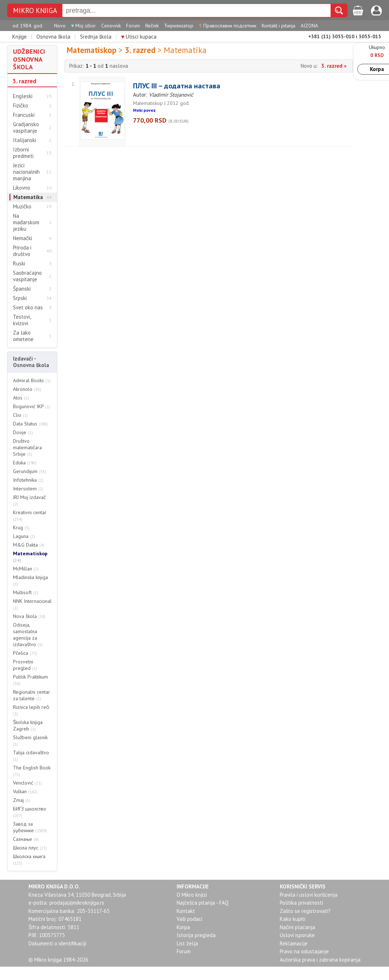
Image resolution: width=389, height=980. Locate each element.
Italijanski (25, 140)
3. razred (25, 81)
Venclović (27, 783)
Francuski (24, 115)
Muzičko (22, 207)
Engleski (23, 96)
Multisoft (26, 592)
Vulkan (25, 791)
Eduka (25, 463)
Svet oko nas (28, 308)
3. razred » (334, 66)
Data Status (30, 424)
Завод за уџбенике (30, 827)
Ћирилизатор (179, 26)
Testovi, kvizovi (22, 320)
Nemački (23, 238)
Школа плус (30, 848)
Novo (60, 26)
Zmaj (22, 800)
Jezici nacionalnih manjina (26, 172)
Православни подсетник (227, 26)
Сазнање (26, 839)
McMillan (26, 569)
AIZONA (309, 26)
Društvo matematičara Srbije (27, 447)
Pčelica (25, 653)
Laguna (24, 536)
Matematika (28, 197)
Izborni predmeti (23, 153)
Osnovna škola (53, 37)
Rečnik (152, 26)
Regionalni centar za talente (32, 695)
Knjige (19, 37)
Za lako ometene (23, 336)
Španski (22, 289)
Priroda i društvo (22, 251)
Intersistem (28, 489)
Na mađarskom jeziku (26, 222)
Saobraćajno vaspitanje (27, 276)
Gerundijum (30, 471)
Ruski (19, 264)
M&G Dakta (29, 545)
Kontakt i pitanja (279, 26)
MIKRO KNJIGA (35, 11)
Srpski (20, 298)
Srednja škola (96, 37)
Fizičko (21, 106)
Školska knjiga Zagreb (28, 725)
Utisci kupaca (139, 37)
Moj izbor (83, 26)
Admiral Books (32, 380)
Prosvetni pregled (25, 665)
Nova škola (29, 616)
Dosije (23, 432)
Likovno (22, 188)
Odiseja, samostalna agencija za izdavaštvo (28, 635)
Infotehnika (28, 480)
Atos (21, 398)
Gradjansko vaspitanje (26, 128)
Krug (21, 527)
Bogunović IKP (32, 406)
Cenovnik (111, 26)
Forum (133, 26)
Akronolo (27, 389)
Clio (20, 415)
